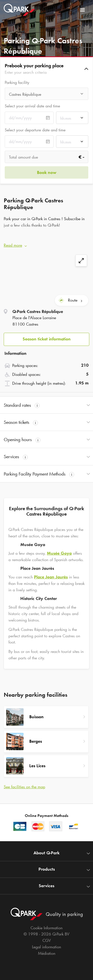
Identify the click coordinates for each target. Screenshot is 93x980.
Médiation (47, 953)
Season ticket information (47, 339)
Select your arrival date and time (32, 106)
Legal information (46, 947)
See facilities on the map (24, 787)
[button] (46, 69)
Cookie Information (46, 928)
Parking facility (17, 83)
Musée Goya (59, 553)
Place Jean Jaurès (51, 577)
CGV (47, 940)
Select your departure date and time (35, 130)
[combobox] (46, 95)
